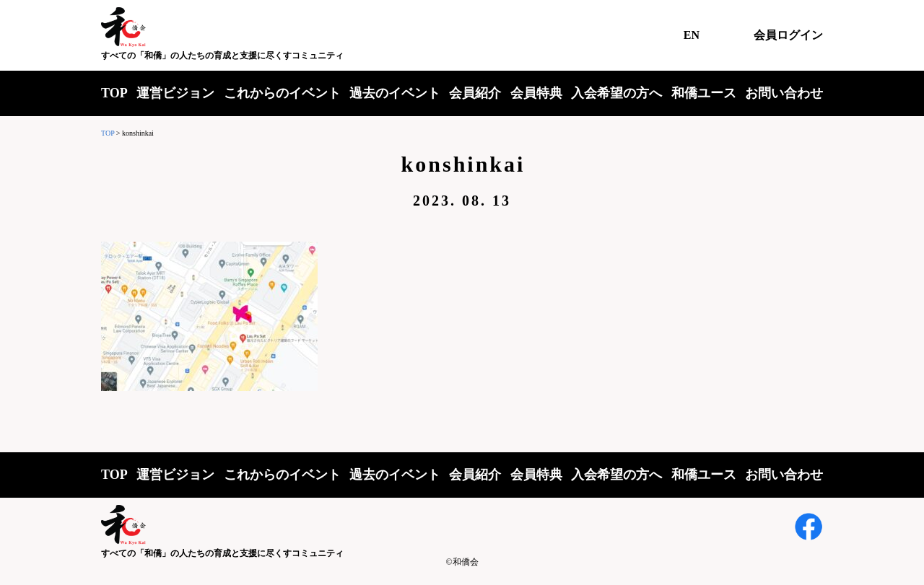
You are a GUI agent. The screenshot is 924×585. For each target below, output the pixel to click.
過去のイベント (395, 93)
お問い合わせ (784, 93)
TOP (114, 93)
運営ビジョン (175, 93)
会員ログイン (788, 35)
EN (692, 35)
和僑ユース (704, 93)
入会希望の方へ (616, 93)
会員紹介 (475, 93)
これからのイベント (282, 93)
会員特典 (536, 93)
